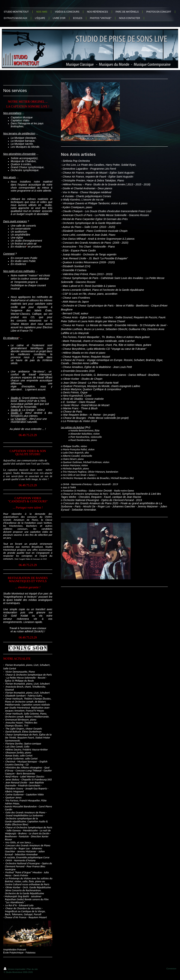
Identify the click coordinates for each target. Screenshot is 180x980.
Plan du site (32, 969)
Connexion (171, 969)
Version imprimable (15, 969)
